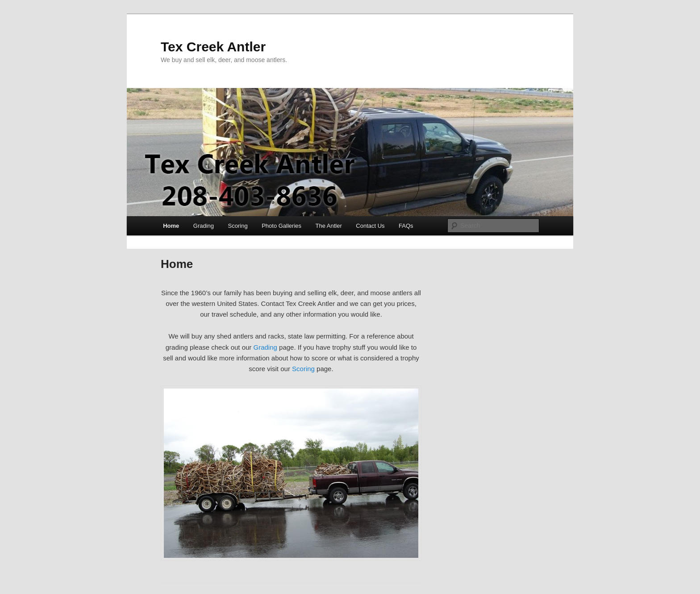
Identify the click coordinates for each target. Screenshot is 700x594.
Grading (204, 226)
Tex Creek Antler (213, 47)
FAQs (406, 226)
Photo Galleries (281, 226)
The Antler (329, 226)
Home (171, 226)
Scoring (238, 226)
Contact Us (370, 226)
